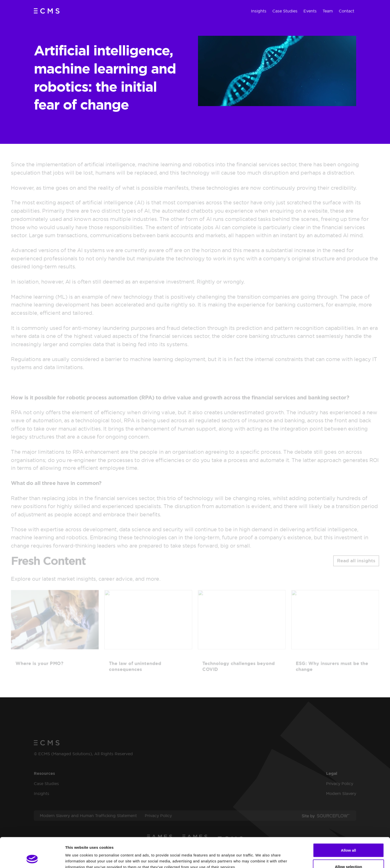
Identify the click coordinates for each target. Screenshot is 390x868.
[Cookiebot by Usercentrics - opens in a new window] (32, 858)
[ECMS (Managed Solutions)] (47, 11)
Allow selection (348, 839)
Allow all (349, 822)
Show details (261, 855)
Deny (349, 855)
